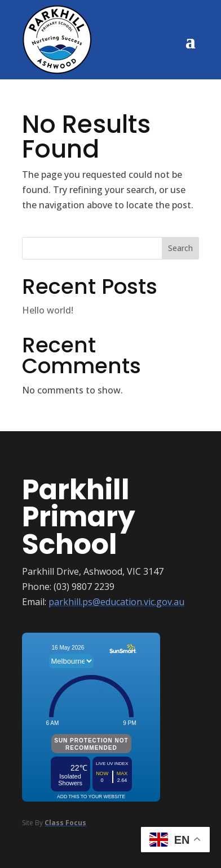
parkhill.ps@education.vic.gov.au (116, 602)
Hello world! (48, 310)
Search (180, 248)
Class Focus (65, 823)
